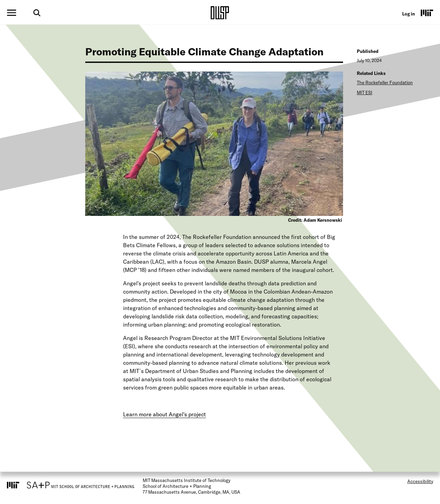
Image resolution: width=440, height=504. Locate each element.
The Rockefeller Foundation (385, 83)
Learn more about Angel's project (164, 414)
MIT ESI (365, 92)
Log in (409, 14)
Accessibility (420, 481)
